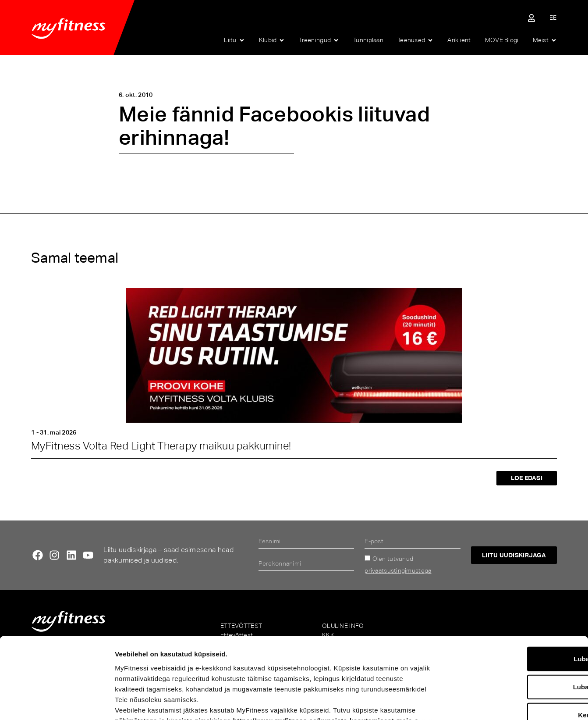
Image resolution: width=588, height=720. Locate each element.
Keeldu (515, 642)
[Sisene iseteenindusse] (531, 18)
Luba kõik (515, 586)
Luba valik (515, 614)
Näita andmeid (458, 703)
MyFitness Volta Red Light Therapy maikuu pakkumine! (161, 446)
